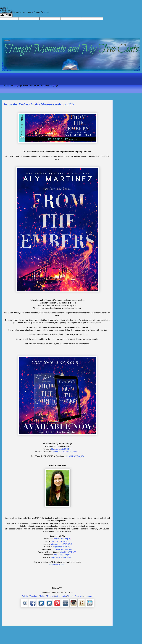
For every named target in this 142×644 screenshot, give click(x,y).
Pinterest (51, 596)
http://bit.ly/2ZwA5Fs (75, 456)
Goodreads (61, 596)
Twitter (43, 596)
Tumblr (70, 596)
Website (25, 596)
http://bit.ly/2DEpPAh (68, 552)
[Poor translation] (9, 15)
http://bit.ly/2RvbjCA (62, 539)
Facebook (34, 596)
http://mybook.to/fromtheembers (66, 452)
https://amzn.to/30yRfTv (61, 449)
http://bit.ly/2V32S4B (62, 547)
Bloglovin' (79, 596)
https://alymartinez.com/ (61, 557)
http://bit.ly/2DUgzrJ (62, 555)
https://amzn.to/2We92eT (61, 544)
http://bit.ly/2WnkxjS (57, 565)
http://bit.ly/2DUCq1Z (61, 541)
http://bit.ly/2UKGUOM (63, 549)
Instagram (89, 596)
